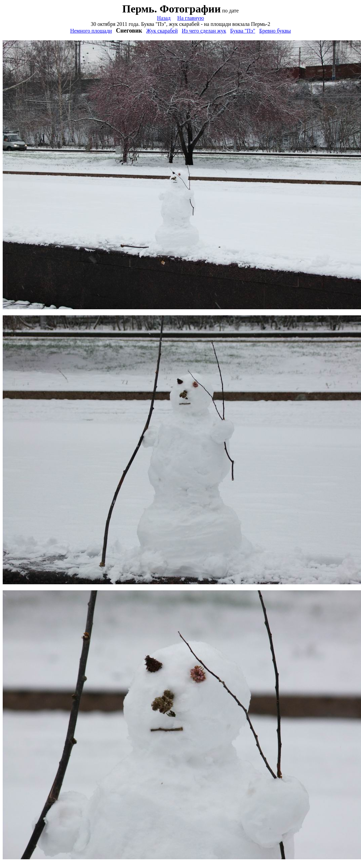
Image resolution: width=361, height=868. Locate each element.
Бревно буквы (275, 31)
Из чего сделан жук (204, 31)
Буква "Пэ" (243, 31)
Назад (164, 18)
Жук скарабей (162, 31)
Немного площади (91, 31)
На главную (191, 18)
